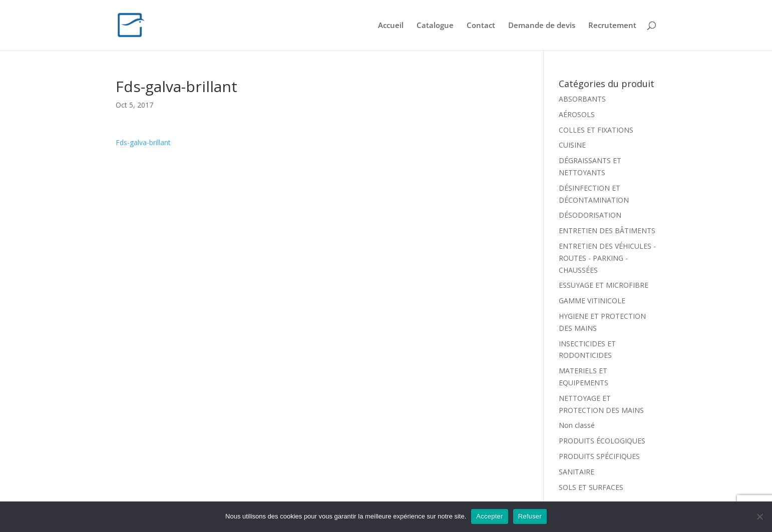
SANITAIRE (576, 472)
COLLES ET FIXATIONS (596, 130)
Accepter (489, 516)
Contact (481, 26)
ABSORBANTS (582, 99)
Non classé (577, 425)
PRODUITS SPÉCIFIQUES (599, 456)
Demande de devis (542, 26)
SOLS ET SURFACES (591, 487)
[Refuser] (759, 516)
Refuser (530, 516)
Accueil (391, 26)
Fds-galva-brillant (143, 142)
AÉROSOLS (577, 114)
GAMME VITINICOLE (592, 301)
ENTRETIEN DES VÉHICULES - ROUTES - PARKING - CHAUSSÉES (607, 258)
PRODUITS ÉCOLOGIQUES (602, 441)
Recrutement (612, 26)
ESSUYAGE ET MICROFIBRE (604, 285)
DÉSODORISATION (590, 215)
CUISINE (572, 145)
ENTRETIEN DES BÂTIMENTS (607, 230)
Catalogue (435, 26)
